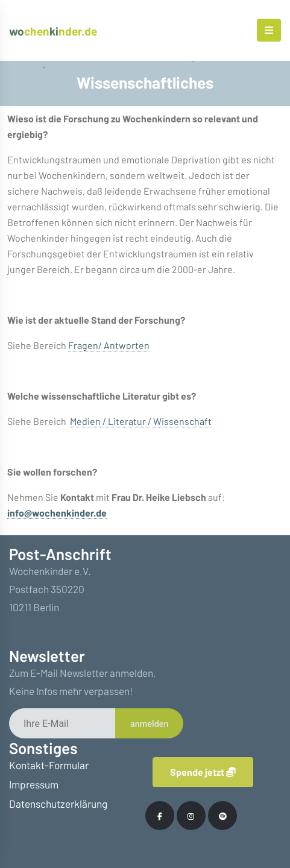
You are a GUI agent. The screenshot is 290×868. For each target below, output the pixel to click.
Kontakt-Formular (49, 765)
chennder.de (53, 31)
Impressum (34, 784)
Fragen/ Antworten (109, 345)
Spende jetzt (203, 772)
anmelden (150, 724)
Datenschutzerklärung (58, 804)
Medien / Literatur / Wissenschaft (141, 421)
